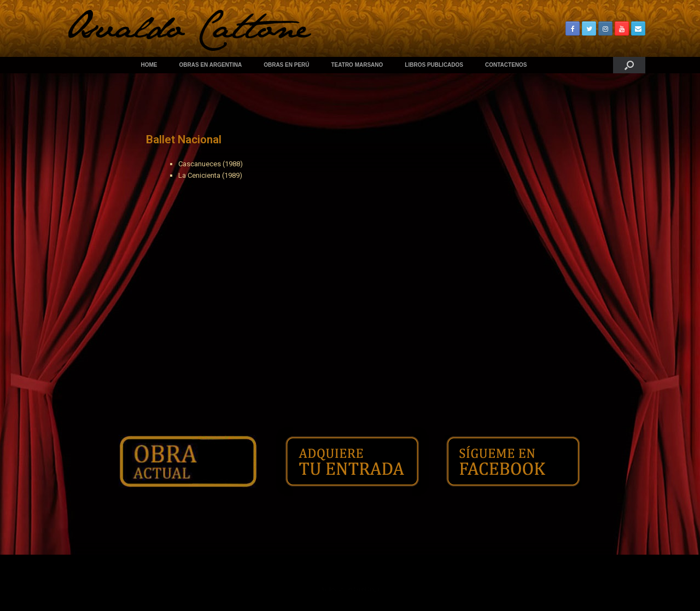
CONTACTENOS (506, 65)
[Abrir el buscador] (629, 65)
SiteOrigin (368, 589)
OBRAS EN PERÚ (286, 65)
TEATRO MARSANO (357, 65)
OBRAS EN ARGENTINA (211, 65)
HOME (149, 65)
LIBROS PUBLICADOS (434, 65)
